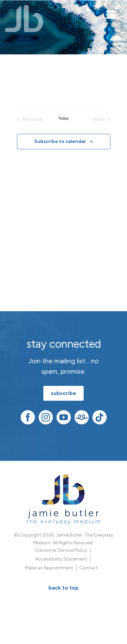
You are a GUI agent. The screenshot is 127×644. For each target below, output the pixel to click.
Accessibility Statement (61, 559)
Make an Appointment (49, 568)
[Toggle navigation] (112, 14)
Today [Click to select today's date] (63, 118)
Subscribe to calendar (60, 141)
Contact (89, 568)
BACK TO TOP (63, 588)
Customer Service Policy (61, 550)
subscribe (63, 393)
